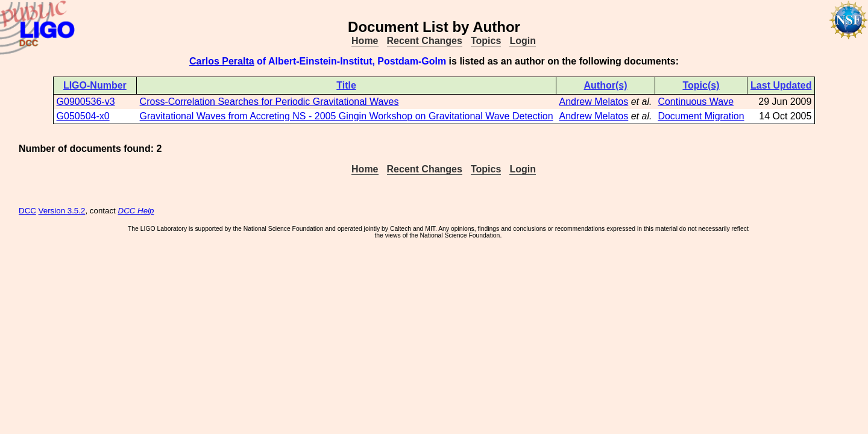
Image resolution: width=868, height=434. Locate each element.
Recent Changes (425, 41)
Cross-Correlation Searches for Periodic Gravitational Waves (269, 102)
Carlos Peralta (222, 61)
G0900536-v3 (86, 102)
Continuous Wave (696, 102)
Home (365, 41)
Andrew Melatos (594, 102)
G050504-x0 (83, 116)
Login (523, 41)
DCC (27, 211)
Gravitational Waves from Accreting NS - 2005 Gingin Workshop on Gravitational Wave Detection (347, 116)
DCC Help (136, 211)
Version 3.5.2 (62, 211)
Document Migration (701, 116)
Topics (486, 41)
